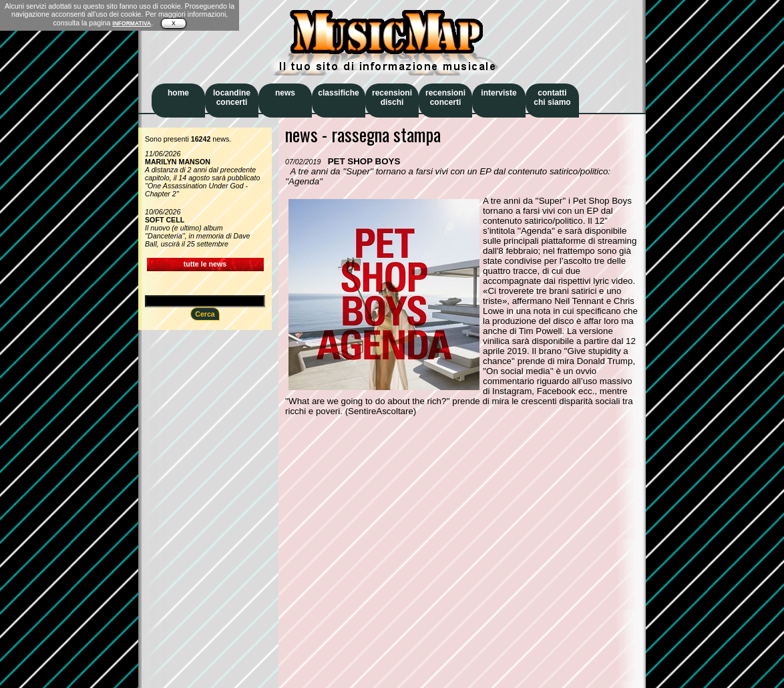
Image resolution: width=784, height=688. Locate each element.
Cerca (205, 314)
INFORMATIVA (132, 23)
